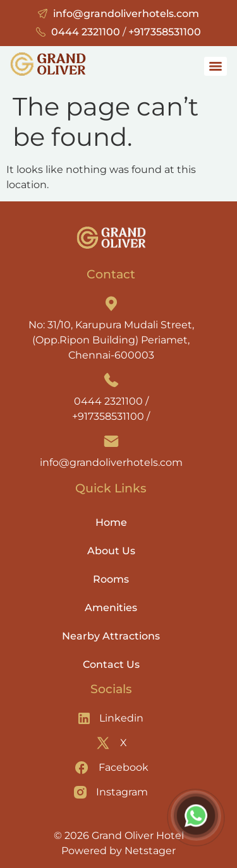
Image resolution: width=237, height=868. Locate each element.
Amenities (111, 608)
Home (111, 522)
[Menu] (216, 66)
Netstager (150, 851)
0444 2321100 (86, 32)
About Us (111, 551)
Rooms (111, 579)
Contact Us (111, 664)
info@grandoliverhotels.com (126, 14)
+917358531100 (165, 32)
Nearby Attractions (111, 636)
